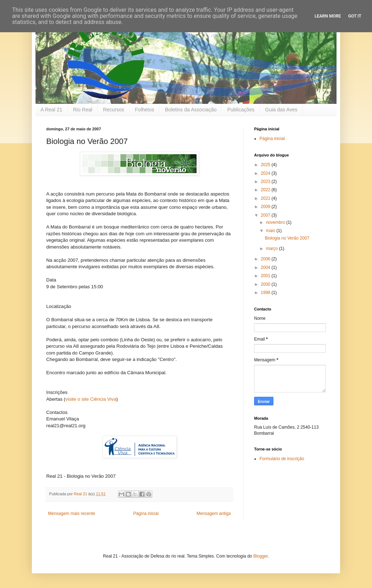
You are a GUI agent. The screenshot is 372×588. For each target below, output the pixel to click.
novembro (276, 222)
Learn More (328, 16)
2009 (266, 207)
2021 (266, 198)
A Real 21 (51, 110)
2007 (266, 215)
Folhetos (145, 110)
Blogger (261, 556)
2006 (266, 259)
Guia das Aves (281, 110)
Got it (355, 16)
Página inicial (146, 514)
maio (271, 231)
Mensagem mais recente (71, 514)
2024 (266, 173)
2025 (266, 165)
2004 (266, 268)
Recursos (113, 110)
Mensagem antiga (214, 514)
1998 (266, 293)
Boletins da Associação (191, 110)
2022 (266, 190)
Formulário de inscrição (282, 459)
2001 (266, 276)
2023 (266, 182)
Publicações (241, 110)
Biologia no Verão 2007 (287, 238)
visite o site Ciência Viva (91, 399)
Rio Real (83, 110)
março (273, 249)
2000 (266, 284)
